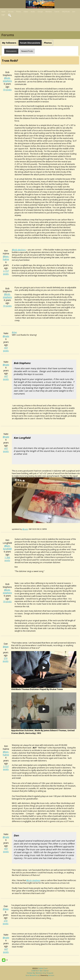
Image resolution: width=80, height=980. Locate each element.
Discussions (11, 51)
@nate (6, 336)
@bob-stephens (7, 79)
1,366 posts (7, 559)
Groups (40, 12)
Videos (26, 12)
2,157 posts (6, 272)
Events (57, 12)
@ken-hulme (6, 258)
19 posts (7, 90)
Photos (18, 12)
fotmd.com (43, 968)
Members (49, 12)
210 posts (6, 660)
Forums (11, 12)
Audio (33, 12)
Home (3, 12)
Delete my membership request (40, 973)
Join (74, 12)
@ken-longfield (7, 547)
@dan (6, 647)
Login (3, 15)
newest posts (27, 51)
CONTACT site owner (40, 971)
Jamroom (51, 975)
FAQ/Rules (66, 12)
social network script (32, 975)
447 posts (6, 349)
